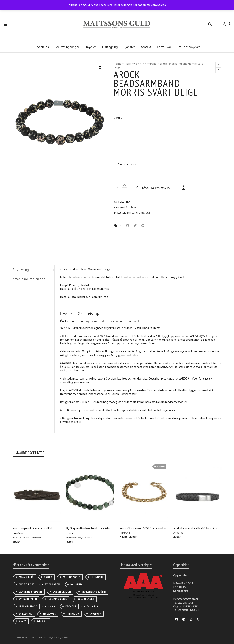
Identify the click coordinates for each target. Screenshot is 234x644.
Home (117, 64)
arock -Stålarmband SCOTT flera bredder (143, 528)
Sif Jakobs (49, 614)
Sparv (22, 621)
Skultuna (95, 614)
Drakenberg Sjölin (94, 592)
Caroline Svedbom (30, 592)
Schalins (92, 606)
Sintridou (73, 614)
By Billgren (52, 584)
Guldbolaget (86, 599)
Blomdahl (97, 577)
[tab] (34, 270)
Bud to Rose (27, 584)
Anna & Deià (26, 577)
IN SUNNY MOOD (28, 606)
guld (142, 212)
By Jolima (76, 584)
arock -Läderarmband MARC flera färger (196, 528)
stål (148, 212)
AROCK (48, 577)
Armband (151, 64)
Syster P (42, 621)
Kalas (51, 606)
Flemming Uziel (57, 599)
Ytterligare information (29, 279)
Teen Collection (21, 538)
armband (132, 212)
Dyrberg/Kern (28, 599)
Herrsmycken (133, 64)
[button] (100, 68)
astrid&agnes (71, 577)
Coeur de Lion (62, 592)
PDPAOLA (71, 606)
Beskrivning (21, 270)
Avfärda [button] (161, 5)
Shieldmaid (26, 614)
